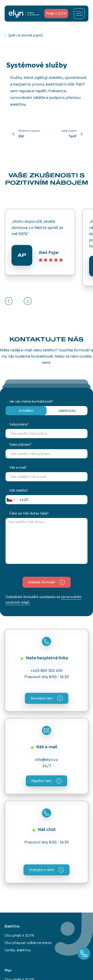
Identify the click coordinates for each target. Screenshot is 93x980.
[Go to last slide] (9, 301)
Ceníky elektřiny (18, 950)
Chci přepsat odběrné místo (28, 943)
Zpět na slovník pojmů (24, 35)
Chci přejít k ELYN (19, 935)
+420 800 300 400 (47, 671)
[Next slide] (28, 301)
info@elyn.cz (47, 760)
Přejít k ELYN (56, 13)
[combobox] (12, 500)
